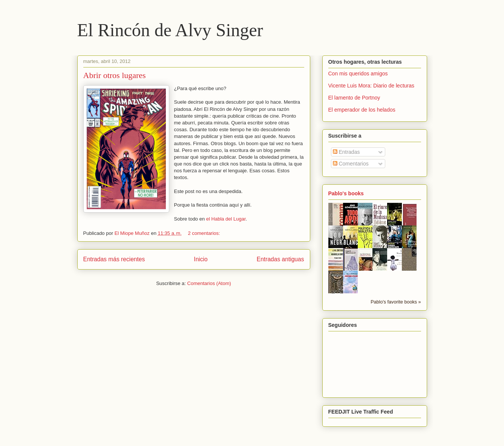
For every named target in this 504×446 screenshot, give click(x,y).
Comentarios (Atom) (209, 283)
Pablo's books (346, 193)
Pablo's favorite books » (396, 302)
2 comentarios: (205, 233)
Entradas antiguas (280, 259)
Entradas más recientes (114, 259)
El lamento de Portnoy (354, 98)
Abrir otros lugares (115, 75)
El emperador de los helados (362, 110)
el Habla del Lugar (226, 219)
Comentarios (351, 164)
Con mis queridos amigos (358, 74)
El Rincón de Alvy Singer (170, 30)
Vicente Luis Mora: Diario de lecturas (371, 86)
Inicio (201, 259)
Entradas (346, 152)
